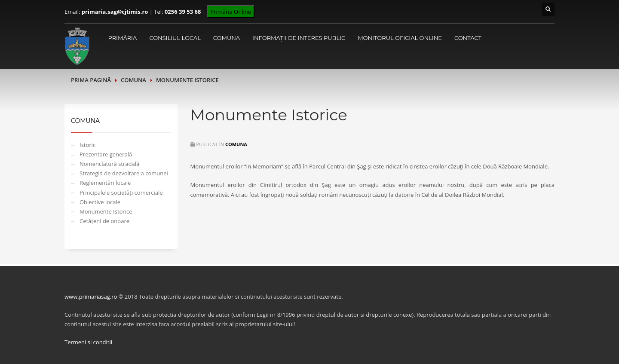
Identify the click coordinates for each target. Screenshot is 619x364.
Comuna (227, 38)
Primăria (122, 38)
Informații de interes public (299, 38)
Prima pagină (91, 80)
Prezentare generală (106, 154)
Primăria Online (231, 12)
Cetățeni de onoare (104, 221)
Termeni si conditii (88, 342)
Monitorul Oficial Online (400, 38)
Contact (468, 38)
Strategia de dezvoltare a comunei (124, 173)
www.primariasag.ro (91, 297)
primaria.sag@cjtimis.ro (115, 12)
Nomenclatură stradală (109, 164)
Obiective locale (100, 202)
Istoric (87, 145)
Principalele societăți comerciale (121, 193)
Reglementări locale (105, 183)
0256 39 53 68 (183, 12)
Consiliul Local (175, 38)
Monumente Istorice (106, 211)
